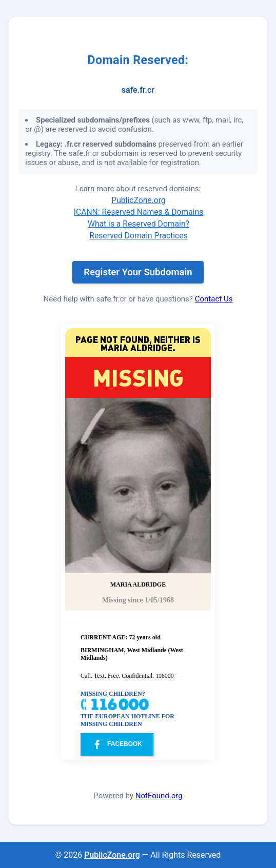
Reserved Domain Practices (138, 236)
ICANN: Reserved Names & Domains (139, 212)
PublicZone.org (138, 200)
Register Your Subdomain (138, 272)
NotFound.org (159, 796)
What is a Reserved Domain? (139, 224)
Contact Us (214, 299)
